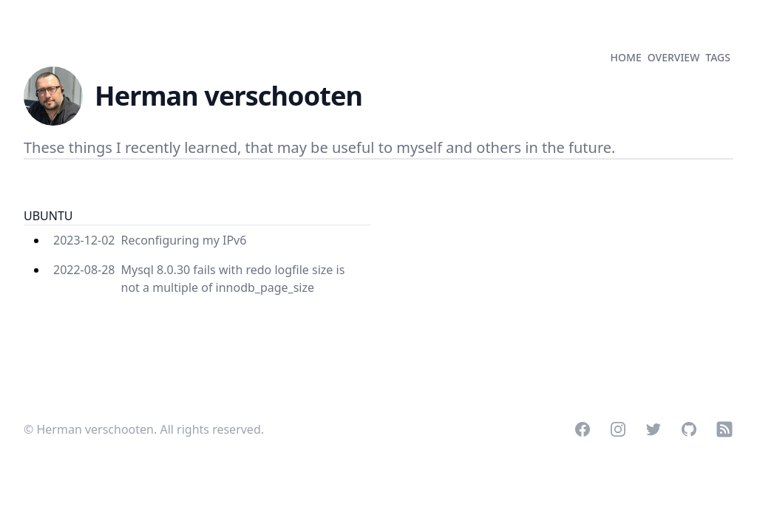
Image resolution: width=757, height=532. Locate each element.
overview (674, 57)
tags (718, 57)
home (626, 57)
